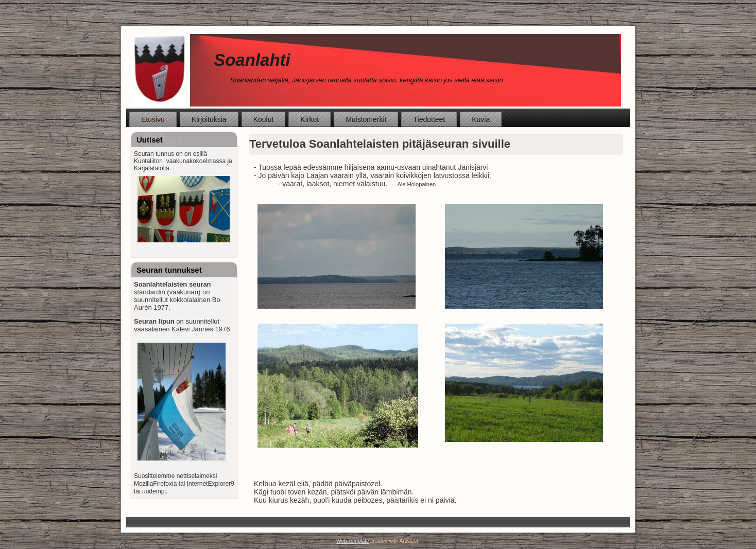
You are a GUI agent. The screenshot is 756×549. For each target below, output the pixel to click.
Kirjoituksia (209, 119)
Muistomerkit (366, 119)
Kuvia (481, 119)
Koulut (264, 119)
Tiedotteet (429, 119)
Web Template (353, 541)
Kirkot (310, 119)
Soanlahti (252, 60)
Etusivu (153, 119)
